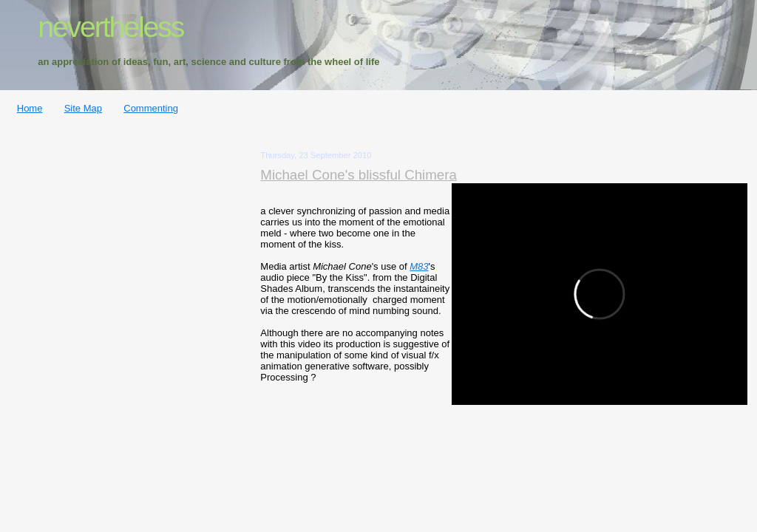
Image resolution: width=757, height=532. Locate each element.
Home (30, 108)
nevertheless (111, 27)
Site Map (83, 108)
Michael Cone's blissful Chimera (359, 175)
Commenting (151, 108)
